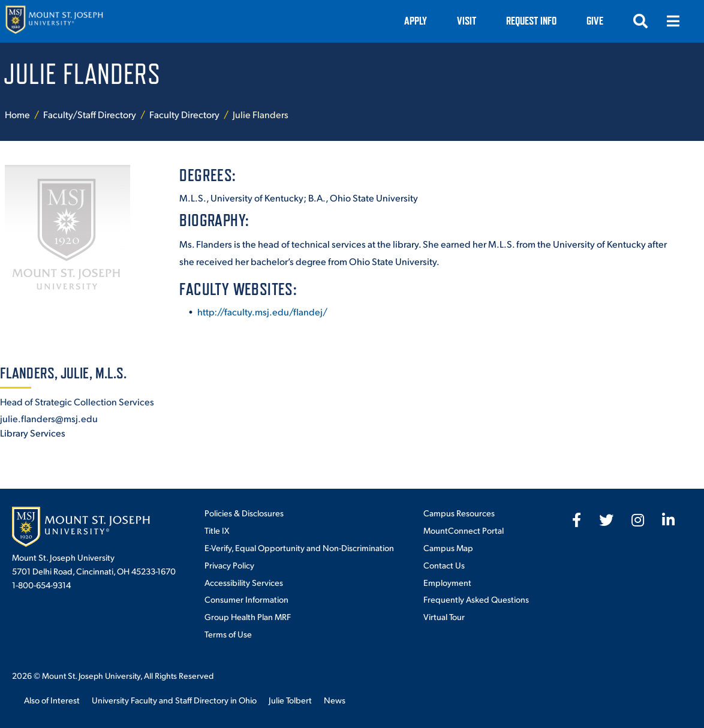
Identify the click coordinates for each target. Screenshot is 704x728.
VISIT (467, 21)
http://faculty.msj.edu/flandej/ (262, 312)
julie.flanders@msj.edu (49, 418)
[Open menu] (673, 21)
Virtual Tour (444, 616)
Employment (447, 582)
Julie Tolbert (290, 700)
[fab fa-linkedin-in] (668, 520)
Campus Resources (459, 513)
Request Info (531, 21)
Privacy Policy (229, 565)
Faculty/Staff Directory (90, 114)
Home (17, 114)
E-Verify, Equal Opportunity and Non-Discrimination (299, 547)
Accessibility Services (244, 582)
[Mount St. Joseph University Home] (54, 21)
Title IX (217, 530)
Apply (416, 21)
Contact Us (444, 565)
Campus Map (448, 547)
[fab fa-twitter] (606, 520)
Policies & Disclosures (244, 513)
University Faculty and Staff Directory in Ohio (174, 700)
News (335, 700)
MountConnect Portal (464, 530)
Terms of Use (228, 634)
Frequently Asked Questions (476, 599)
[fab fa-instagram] (638, 520)
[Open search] (640, 21)
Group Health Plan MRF (248, 616)
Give (595, 21)
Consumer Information (246, 599)
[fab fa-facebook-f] (577, 520)
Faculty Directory (184, 114)
